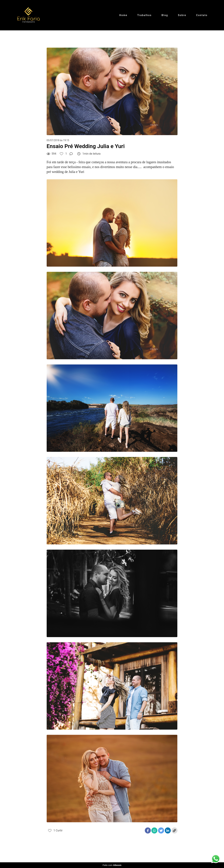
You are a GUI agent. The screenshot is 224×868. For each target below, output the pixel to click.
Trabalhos (145, 15)
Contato (202, 15)
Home (123, 15)
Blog (165, 15)
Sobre (182, 15)
